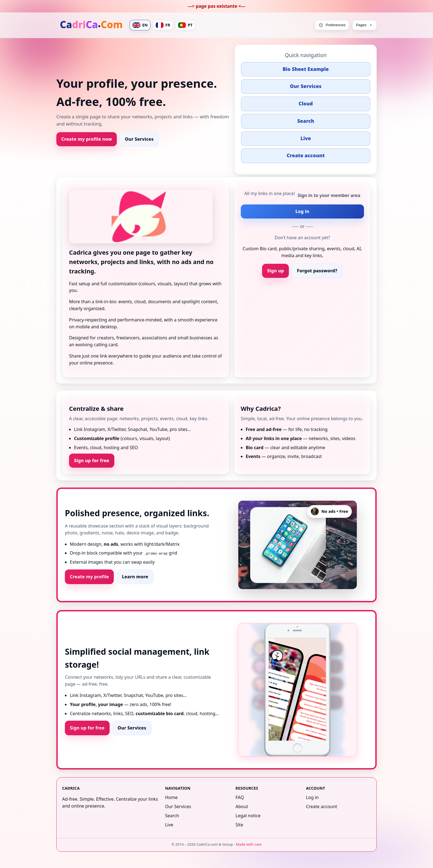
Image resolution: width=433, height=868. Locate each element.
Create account (306, 155)
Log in (302, 211)
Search (306, 121)
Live (306, 138)
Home (171, 797)
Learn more (135, 577)
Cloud (306, 104)
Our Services (139, 139)
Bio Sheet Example (306, 69)
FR (163, 25)
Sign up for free (92, 460)
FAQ (240, 797)
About (242, 806)
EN (140, 25)
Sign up (275, 271)
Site (239, 825)
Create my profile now (87, 139)
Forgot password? (317, 271)
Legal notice (248, 816)
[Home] (92, 25)
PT (185, 25)
